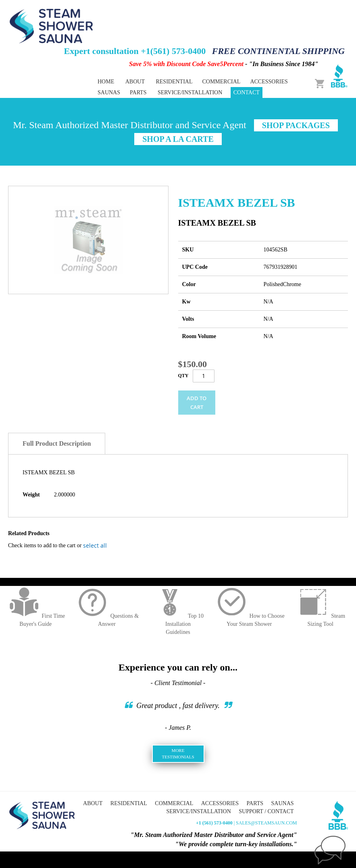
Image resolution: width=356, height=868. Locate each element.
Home (106, 82)
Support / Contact (266, 811)
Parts (255, 803)
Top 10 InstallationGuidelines (178, 624)
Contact (247, 92)
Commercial (174, 803)
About (135, 82)
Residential (129, 803)
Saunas (283, 803)
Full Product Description (57, 443)
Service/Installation (190, 92)
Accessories (220, 803)
